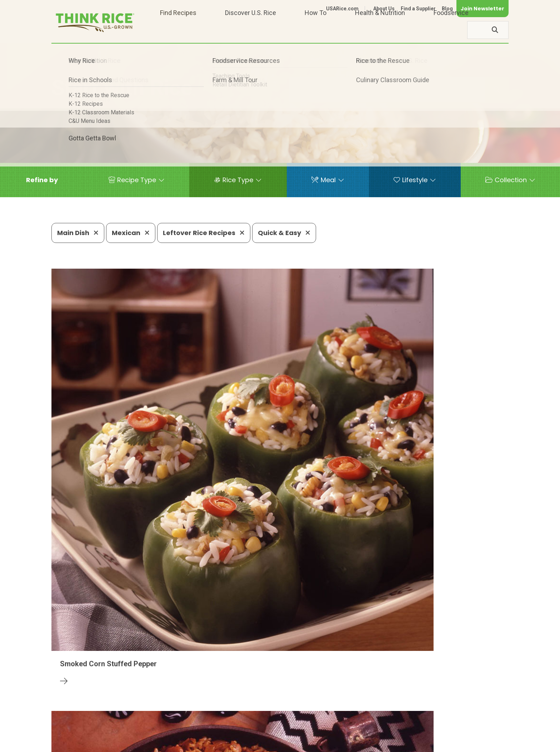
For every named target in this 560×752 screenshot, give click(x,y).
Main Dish (78, 233)
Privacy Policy (414, 744)
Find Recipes (178, 30)
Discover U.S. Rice (251, 30)
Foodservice (451, 30)
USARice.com (342, 9)
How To (316, 30)
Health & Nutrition (380, 30)
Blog (447, 9)
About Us (384, 9)
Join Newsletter (482, 9)
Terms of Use (488, 744)
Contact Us (374, 744)
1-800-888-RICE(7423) (232, 722)
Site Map (452, 744)
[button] (42, 180)
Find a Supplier (418, 9)
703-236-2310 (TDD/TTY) (314, 722)
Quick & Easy (284, 233)
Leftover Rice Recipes (204, 233)
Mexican (131, 233)
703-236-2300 (165, 722)
